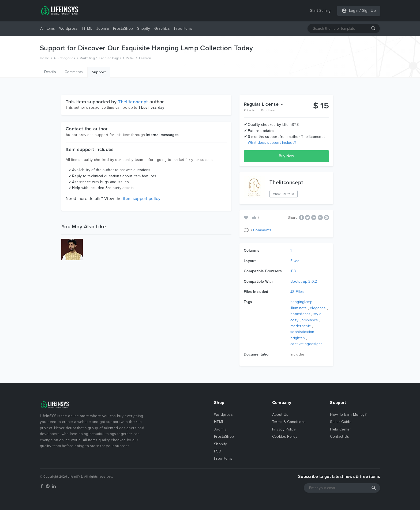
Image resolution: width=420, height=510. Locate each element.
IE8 (293, 271)
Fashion (145, 58)
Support (99, 72)
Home (44, 58)
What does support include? (272, 143)
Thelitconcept (133, 102)
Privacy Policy (284, 429)
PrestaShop (123, 29)
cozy (294, 320)
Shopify (144, 29)
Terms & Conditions (289, 422)
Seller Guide (341, 422)
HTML (87, 29)
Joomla (103, 29)
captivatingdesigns (307, 344)
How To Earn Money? (348, 415)
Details (50, 72)
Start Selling (320, 11)
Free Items (183, 29)
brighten (298, 338)
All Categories (64, 58)
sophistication (302, 332)
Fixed (295, 261)
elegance (318, 308)
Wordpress (69, 29)
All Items (48, 29)
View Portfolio (284, 194)
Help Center (341, 429)
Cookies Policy (285, 437)
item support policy (142, 199)
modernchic (301, 326)
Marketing (87, 58)
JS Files (297, 292)
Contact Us (340, 437)
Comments (74, 72)
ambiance (310, 320)
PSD (218, 451)
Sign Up (369, 11)
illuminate (299, 308)
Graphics (162, 29)
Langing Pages (110, 58)
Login (354, 11)
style (318, 314)
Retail (130, 58)
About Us (280, 415)
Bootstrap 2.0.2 (304, 282)
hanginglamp (301, 302)
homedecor (300, 314)
